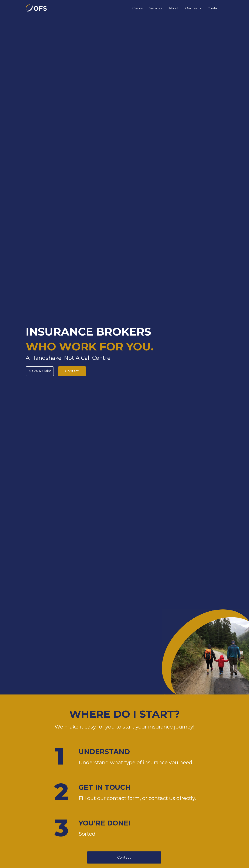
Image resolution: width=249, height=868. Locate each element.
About (174, 8)
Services (156, 8)
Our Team (193, 8)
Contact (214, 8)
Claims (137, 8)
